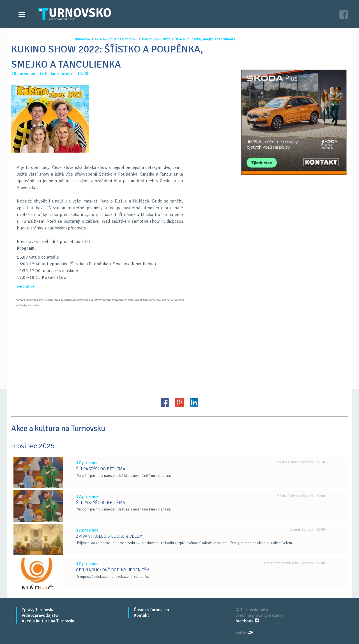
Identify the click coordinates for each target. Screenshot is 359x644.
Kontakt (141, 615)
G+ (179, 403)
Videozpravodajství (40, 615)
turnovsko (82, 39)
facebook (247, 621)
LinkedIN (194, 403)
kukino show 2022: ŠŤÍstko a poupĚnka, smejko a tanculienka (189, 39)
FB (165, 403)
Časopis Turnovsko (151, 610)
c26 (250, 633)
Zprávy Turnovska (38, 610)
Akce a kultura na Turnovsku (49, 621)
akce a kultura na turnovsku (116, 39)
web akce (26, 286)
